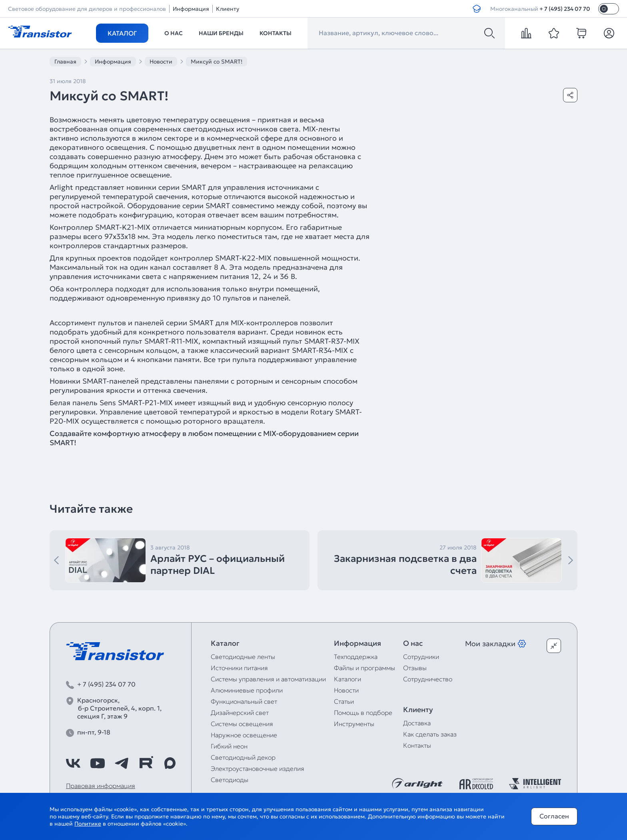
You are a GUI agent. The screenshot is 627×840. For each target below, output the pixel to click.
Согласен (554, 816)
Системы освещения (242, 724)
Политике (88, 824)
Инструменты (354, 724)
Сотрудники (421, 657)
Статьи (344, 701)
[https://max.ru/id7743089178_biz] (170, 763)
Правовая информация (101, 786)
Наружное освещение (244, 735)
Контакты (276, 33)
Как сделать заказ (430, 734)
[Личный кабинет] (609, 33)
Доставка (417, 723)
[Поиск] (489, 33)
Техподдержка (356, 657)
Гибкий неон (229, 746)
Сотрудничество (428, 679)
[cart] (581, 33)
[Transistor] (40, 31)
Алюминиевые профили (247, 690)
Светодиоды (230, 780)
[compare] (526, 33)
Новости (346, 690)
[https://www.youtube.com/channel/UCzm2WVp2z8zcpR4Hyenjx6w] (98, 763)
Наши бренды (221, 33)
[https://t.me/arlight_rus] (122, 763)
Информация (191, 9)
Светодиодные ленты (243, 657)
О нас (174, 33)
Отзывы (415, 668)
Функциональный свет (244, 701)
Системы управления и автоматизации (268, 679)
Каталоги (347, 679)
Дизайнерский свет (240, 713)
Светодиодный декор (243, 757)
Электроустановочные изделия (258, 768)
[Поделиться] (570, 95)
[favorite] (554, 33)
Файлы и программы (364, 668)
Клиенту (228, 9)
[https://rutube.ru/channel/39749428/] (146, 763)
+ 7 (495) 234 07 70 (565, 9)
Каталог (122, 33)
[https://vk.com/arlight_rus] (73, 763)
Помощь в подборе (363, 713)
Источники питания (239, 668)
